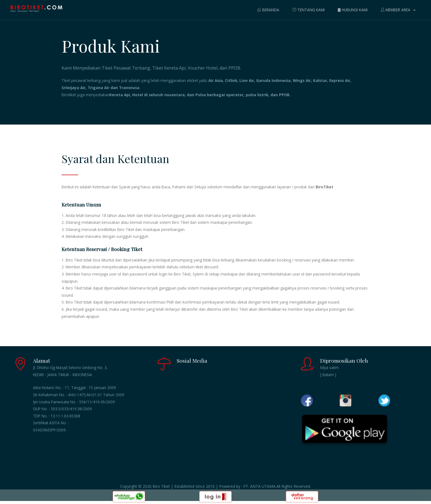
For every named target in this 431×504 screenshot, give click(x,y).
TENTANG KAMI (309, 10)
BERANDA (268, 10)
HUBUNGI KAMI (353, 10)
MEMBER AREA (396, 10)
